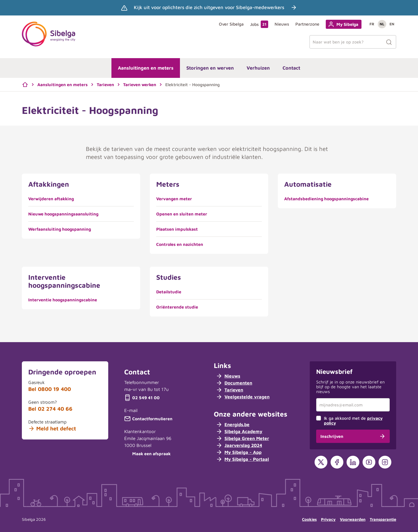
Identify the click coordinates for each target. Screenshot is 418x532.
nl (382, 24)
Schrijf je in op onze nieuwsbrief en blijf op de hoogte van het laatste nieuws (350, 387)
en (392, 24)
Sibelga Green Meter (242, 438)
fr (372, 24)
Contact (291, 68)
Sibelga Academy (239, 431)
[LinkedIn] (353, 462)
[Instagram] (385, 462)
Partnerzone (307, 24)
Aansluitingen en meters (146, 68)
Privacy (328, 519)
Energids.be (233, 425)
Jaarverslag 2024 (239, 445)
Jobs (259, 24)
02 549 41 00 (142, 398)
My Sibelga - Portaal (242, 459)
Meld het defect (52, 429)
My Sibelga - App (239, 452)
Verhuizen (258, 68)
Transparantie (383, 519)
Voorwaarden (353, 519)
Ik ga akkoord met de (353, 421)
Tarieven (230, 390)
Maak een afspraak (147, 454)
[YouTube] (369, 462)
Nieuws (282, 24)
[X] (321, 462)
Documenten (234, 383)
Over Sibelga (231, 24)
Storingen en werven (210, 68)
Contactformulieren (148, 419)
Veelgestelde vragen (243, 397)
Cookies (309, 519)
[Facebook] (337, 462)
